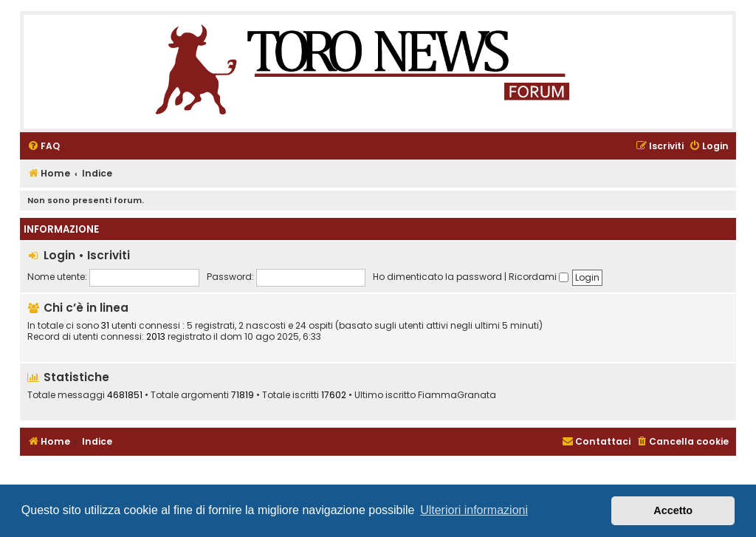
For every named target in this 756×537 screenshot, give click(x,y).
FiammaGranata (457, 395)
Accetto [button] (673, 510)
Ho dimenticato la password (437, 277)
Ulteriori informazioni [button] (474, 510)
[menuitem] (44, 147)
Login (59, 255)
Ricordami (539, 277)
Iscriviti (109, 255)
